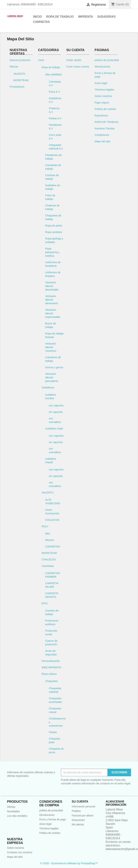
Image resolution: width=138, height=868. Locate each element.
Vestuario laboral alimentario (52, 300)
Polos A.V (54, 92)
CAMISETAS (53, 547)
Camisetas (41, 22)
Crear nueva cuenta (78, 67)
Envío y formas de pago (53, 819)
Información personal (83, 806)
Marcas (14, 67)
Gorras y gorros (54, 367)
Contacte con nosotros (20, 852)
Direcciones (78, 820)
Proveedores (17, 87)
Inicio (37, 17)
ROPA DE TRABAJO (107, 122)
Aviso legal (101, 83)
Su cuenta (80, 802)
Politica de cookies (105, 109)
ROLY (45, 526)
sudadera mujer (54, 429)
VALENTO (19, 74)
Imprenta (86, 17)
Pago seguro (102, 103)
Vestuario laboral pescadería (52, 377)
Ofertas (11, 807)
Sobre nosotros (103, 96)
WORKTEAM (21, 80)
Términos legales (105, 90)
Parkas (53, 732)
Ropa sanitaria (54, 232)
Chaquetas (52, 681)
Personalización (51, 661)
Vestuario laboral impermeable (53, 313)
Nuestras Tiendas (105, 128)
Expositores (101, 115)
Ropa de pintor (54, 226)
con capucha (56, 405)
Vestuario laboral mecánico (51, 347)
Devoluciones (102, 67)
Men (48, 534)
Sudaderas (106, 17)
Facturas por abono (83, 815)
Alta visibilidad (53, 74)
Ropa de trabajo (60, 17)
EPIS (45, 603)
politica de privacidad (107, 60)
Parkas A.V (55, 118)
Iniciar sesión (74, 60)
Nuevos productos (20, 60)
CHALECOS (52, 520)
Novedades (13, 811)
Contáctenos (102, 135)
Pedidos (76, 811)
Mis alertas (78, 824)
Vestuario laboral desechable (52, 286)
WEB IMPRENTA (52, 667)
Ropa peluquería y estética (52, 252)
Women (50, 540)
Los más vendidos (17, 816)
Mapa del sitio (103, 141)
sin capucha (56, 412)
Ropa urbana (49, 674)
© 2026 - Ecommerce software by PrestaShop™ (69, 863)
